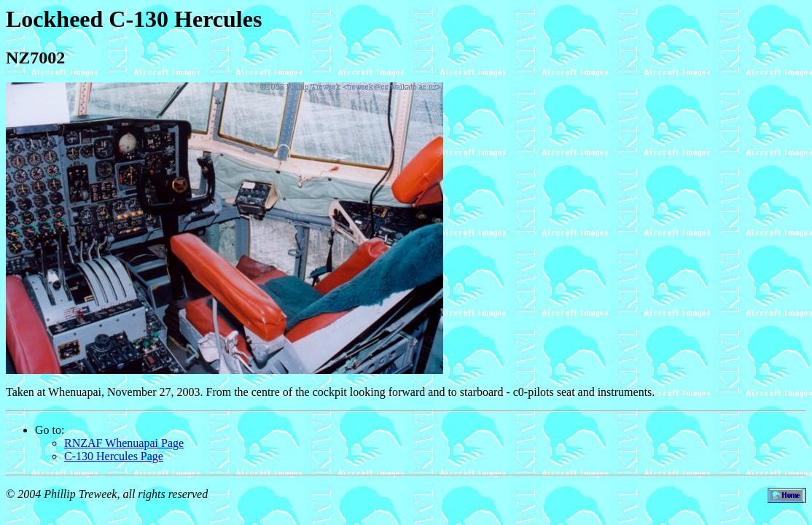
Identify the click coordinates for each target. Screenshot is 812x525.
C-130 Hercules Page (114, 456)
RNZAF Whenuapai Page (124, 443)
